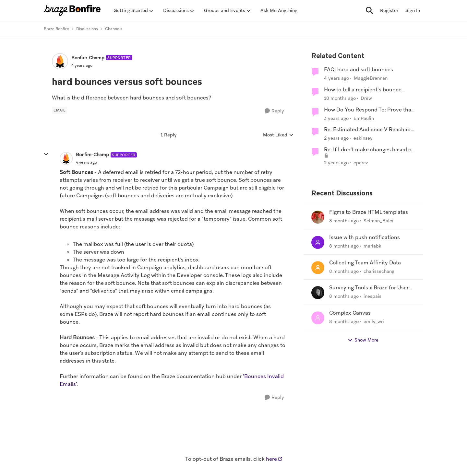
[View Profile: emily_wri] (318, 318)
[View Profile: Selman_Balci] (318, 217)
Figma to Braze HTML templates (369, 212)
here (271, 459)
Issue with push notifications (365, 238)
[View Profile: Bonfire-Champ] (60, 61)
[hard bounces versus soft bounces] (86, 162)
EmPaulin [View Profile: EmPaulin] (364, 118)
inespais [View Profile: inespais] (372, 296)
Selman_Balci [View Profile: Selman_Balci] (378, 221)
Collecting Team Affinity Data (365, 263)
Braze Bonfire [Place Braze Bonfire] (56, 29)
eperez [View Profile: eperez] (361, 163)
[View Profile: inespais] (318, 293)
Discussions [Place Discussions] (87, 29)
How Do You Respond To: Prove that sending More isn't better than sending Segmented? (369, 110)
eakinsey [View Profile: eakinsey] (363, 138)
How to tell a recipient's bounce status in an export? (363, 90)
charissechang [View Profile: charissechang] (379, 271)
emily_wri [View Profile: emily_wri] (374, 321)
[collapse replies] (46, 154)
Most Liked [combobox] (278, 135)
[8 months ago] (344, 221)
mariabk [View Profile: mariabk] (372, 246)
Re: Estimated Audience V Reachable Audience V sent (369, 130)
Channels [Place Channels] (114, 29)
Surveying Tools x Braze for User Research (369, 288)
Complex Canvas (350, 313)
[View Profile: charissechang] (318, 268)
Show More (363, 340)
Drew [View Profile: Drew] (366, 98)
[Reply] (274, 111)
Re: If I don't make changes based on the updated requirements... (369, 150)
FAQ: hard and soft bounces (359, 70)
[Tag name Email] (60, 110)
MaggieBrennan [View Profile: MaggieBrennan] (371, 78)
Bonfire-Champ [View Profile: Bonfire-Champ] (88, 58)
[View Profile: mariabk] (318, 242)
